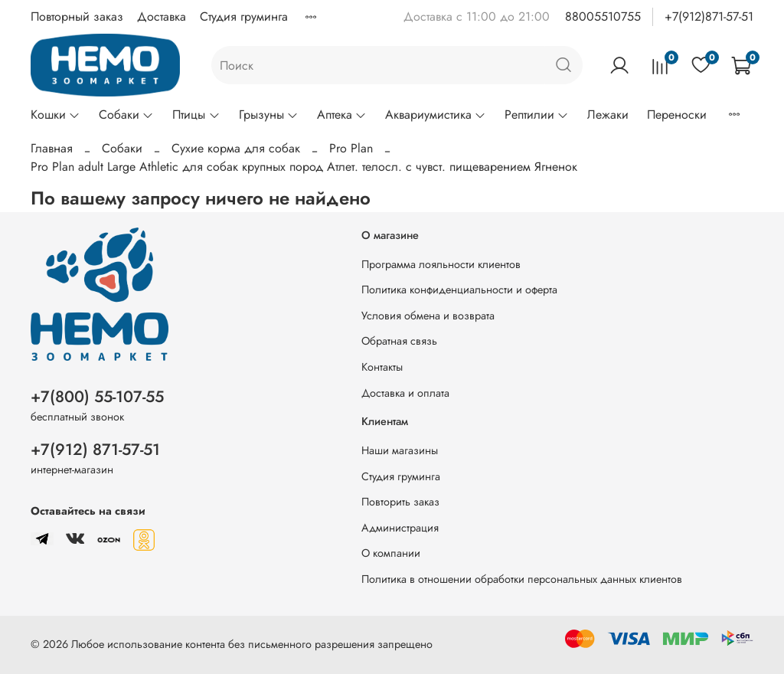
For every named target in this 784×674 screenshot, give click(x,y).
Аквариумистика (436, 115)
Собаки (126, 115)
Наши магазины (400, 450)
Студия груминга (244, 16)
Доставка (162, 16)
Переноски (677, 115)
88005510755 (603, 16)
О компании (391, 553)
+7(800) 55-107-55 (97, 397)
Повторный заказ (77, 16)
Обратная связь (399, 341)
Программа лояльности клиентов (441, 264)
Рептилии (537, 115)
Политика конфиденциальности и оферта (459, 290)
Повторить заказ (400, 502)
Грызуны (269, 115)
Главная (52, 148)
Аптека (342, 115)
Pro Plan (351, 148)
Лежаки (608, 115)
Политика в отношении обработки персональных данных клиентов (522, 579)
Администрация (400, 528)
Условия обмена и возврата (428, 316)
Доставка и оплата (405, 393)
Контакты (382, 367)
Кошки (56, 115)
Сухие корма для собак (236, 148)
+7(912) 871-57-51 (95, 450)
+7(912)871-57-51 (709, 16)
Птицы (196, 115)
